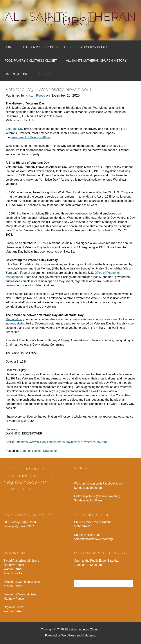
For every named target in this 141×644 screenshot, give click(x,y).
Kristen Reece (35, 96)
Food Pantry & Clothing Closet (31, 61)
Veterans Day (15, 129)
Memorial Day (15, 319)
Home (9, 47)
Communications (30, 451)
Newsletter (50, 451)
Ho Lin (32, 120)
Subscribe (46, 74)
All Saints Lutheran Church (71, 19)
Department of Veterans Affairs (30, 137)
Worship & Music (93, 47)
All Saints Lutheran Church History (96, 61)
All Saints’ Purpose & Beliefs (47, 47)
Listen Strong (16, 74)
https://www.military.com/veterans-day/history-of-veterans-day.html (64, 442)
